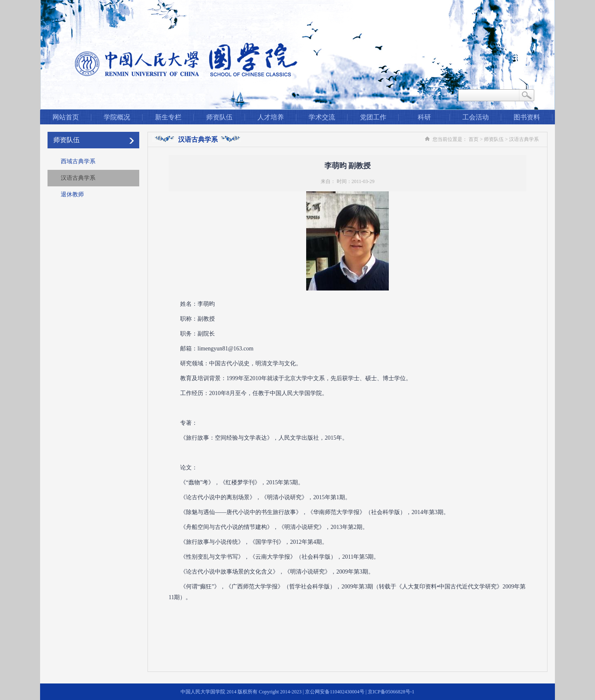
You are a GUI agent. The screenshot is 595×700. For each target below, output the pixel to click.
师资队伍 (219, 117)
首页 (474, 139)
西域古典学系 (78, 161)
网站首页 (66, 117)
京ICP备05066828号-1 (391, 692)
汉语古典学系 (78, 178)
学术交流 (322, 117)
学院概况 (117, 117)
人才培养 (271, 117)
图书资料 (527, 117)
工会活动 (476, 117)
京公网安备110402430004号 (335, 692)
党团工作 (373, 117)
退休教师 (72, 194)
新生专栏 (168, 117)
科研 (424, 117)
